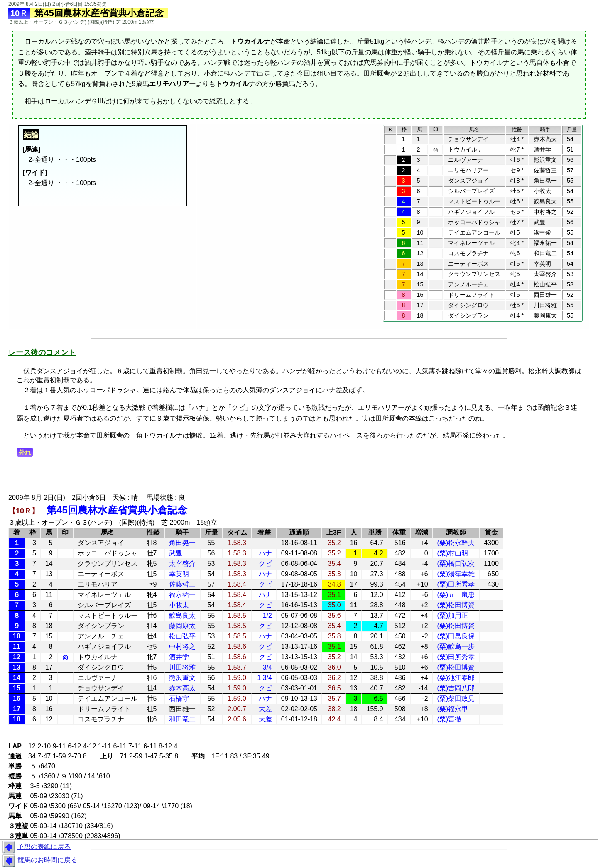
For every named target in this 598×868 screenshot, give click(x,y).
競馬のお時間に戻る (39, 861)
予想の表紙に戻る (35, 847)
